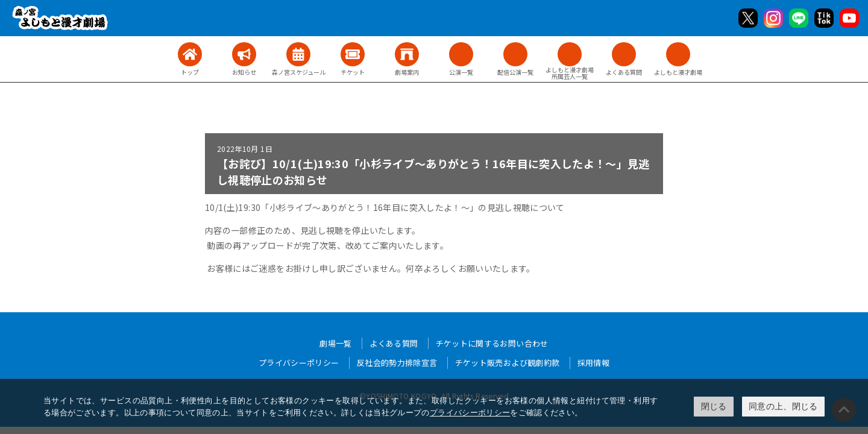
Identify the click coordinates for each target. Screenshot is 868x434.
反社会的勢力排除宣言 (397, 363)
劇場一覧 (335, 343)
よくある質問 (394, 343)
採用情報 (593, 363)
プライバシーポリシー (470, 413)
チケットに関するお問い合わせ (492, 343)
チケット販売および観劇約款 (508, 363)
